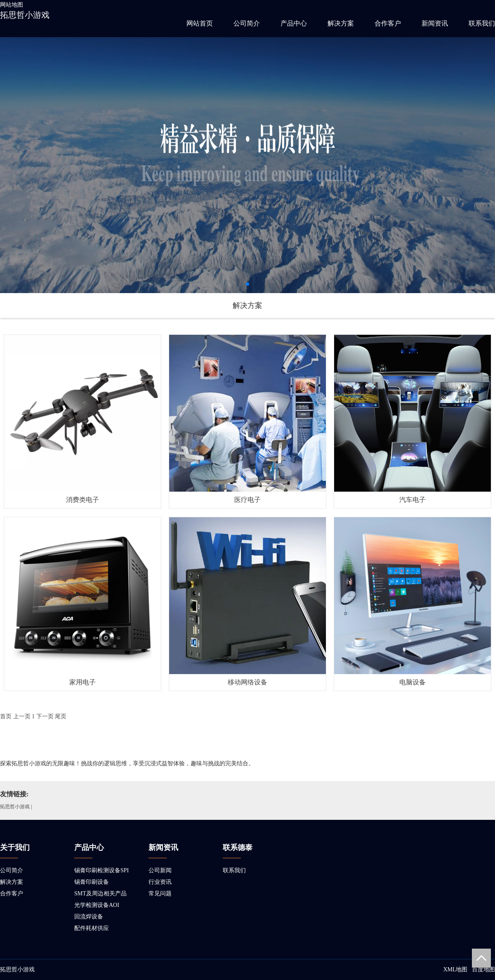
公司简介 (247, 23)
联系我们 (482, 23)
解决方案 (341, 23)
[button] (247, 284)
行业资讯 (160, 882)
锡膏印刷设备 (92, 882)
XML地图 (455, 969)
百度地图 (483, 969)
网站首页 (200, 23)
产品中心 (294, 23)
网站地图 (12, 5)
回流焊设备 (89, 917)
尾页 (61, 716)
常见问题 (160, 894)
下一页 (45, 716)
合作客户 (388, 23)
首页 (6, 716)
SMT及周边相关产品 (100, 894)
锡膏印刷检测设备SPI (101, 870)
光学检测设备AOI (97, 905)
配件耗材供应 (92, 928)
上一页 (22, 716)
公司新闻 (160, 870)
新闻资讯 (435, 23)
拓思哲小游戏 (25, 15)
